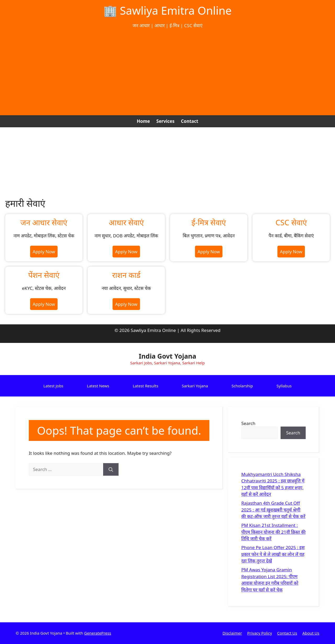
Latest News (98, 386)
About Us (311, 633)
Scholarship (242, 386)
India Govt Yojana (167, 356)
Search (248, 423)
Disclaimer (232, 633)
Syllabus (284, 386)
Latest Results (145, 386)
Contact (189, 121)
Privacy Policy (259, 633)
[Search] (111, 469)
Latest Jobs (53, 386)
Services (165, 121)
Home (143, 121)
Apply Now (44, 252)
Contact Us (287, 633)
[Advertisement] (167, 72)
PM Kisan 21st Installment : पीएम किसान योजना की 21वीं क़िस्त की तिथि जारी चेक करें (273, 532)
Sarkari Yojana (195, 386)
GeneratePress (98, 633)
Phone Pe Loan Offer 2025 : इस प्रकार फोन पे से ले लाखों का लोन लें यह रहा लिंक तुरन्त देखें (273, 554)
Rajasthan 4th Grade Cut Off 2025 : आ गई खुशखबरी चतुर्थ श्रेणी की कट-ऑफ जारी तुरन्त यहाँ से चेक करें (273, 510)
